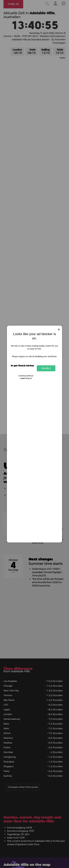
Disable (46, 368)
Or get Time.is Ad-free (22, 366)
